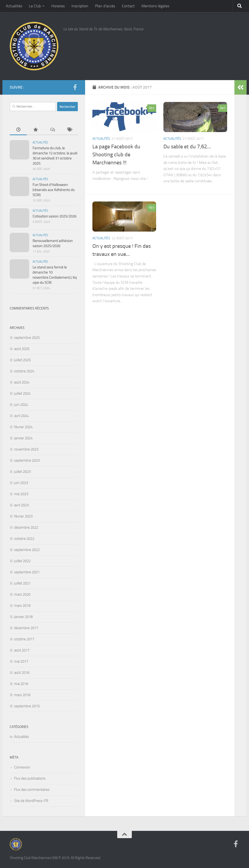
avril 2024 (21, 416)
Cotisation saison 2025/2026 (54, 216)
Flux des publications (30, 778)
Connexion (22, 767)
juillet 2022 (22, 561)
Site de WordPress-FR (31, 801)
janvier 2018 (23, 617)
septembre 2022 (27, 550)
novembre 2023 (26, 449)
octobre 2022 (24, 539)
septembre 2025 (27, 338)
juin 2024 (21, 405)
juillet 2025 (22, 360)
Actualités (14, 6)
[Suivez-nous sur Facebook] (75, 87)
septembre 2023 (27, 460)
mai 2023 (21, 494)
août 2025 (22, 349)
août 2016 (22, 673)
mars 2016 (22, 695)
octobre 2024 (24, 371)
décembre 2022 (26, 527)
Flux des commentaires (32, 790)
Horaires (58, 6)
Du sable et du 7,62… (187, 147)
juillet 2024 (22, 393)
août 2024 (22, 382)
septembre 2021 (27, 572)
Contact (128, 6)
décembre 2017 (26, 628)
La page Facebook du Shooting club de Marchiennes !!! (116, 155)
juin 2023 (21, 483)
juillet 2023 (22, 472)
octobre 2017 (24, 639)
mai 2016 (21, 684)
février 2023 (23, 516)
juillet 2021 (22, 583)
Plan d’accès (105, 6)
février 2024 (23, 427)
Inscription (80, 6)
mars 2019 (22, 606)
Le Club (35, 6)
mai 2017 (21, 661)
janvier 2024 (23, 438)
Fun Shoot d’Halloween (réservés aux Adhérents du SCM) (54, 190)
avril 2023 (21, 505)
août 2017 (22, 650)
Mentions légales (155, 6)
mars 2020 (22, 594)
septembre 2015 (27, 706)
